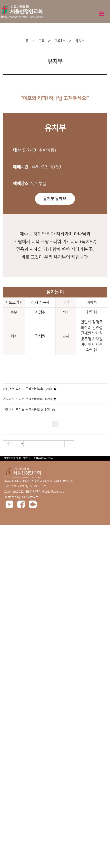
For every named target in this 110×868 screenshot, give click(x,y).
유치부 (80, 41)
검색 (69, 444)
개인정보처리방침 (12, 458)
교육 (41, 41)
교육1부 (60, 41)
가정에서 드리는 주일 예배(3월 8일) (27, 409)
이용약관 (27, 458)
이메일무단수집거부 (43, 458)
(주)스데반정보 (30, 497)
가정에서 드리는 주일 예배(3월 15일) (27, 399)
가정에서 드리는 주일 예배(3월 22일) (27, 389)
